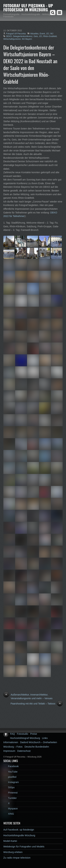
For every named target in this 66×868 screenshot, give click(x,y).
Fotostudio (22, 734)
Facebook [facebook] (11, 766)
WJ (52, 34)
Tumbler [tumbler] (10, 798)
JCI (48, 34)
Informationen (11, 742)
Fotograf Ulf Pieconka (16, 34)
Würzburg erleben (13, 852)
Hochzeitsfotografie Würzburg (19, 835)
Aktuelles (34, 34)
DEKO (9, 36)
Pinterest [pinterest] (10, 793)
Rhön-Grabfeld (50, 36)
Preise (34, 734)
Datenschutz (24, 751)
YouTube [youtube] (10, 772)
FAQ (13, 734)
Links (45, 738)
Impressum (9, 751)
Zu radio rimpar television (17, 858)
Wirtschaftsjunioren (12, 39)
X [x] (7, 803)
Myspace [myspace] (11, 809)
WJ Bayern (27, 39)
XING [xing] (9, 814)
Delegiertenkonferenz (23, 36)
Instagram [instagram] (11, 782)
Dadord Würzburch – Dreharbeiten (39, 742)
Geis (36, 36)
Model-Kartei (10, 841)
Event (42, 34)
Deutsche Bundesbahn (37, 747)
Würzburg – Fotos (13, 747)
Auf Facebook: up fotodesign (19, 830)
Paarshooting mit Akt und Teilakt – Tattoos (37, 704)
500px (9, 787)
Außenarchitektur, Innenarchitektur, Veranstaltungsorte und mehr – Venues (28, 696)
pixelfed (10, 777)
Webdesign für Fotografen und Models (24, 847)
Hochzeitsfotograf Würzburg (25, 738)
